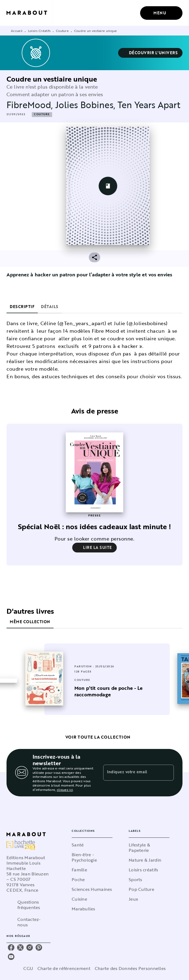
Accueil (17, 31)
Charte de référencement (64, 970)
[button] (150, 53)
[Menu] (161, 13)
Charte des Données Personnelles (130, 970)
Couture (62, 31)
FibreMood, (31, 105)
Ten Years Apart (149, 105)
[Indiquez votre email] (132, 774)
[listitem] (11, 949)
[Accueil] (29, 13)
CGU (28, 970)
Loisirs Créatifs (39, 31)
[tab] (22, 307)
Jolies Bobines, (86, 105)
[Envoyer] (167, 774)
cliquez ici (65, 791)
